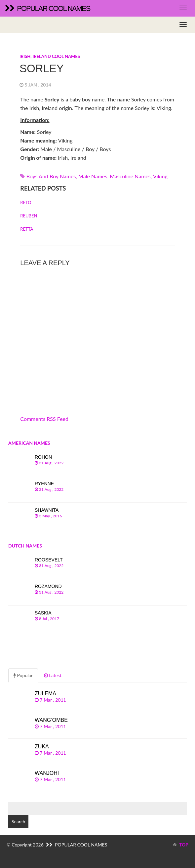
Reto (26, 203)
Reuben (29, 216)
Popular (23, 675)
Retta (27, 229)
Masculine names (130, 176)
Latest (53, 675)
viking (160, 176)
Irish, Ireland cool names (50, 56)
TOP (181, 845)
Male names (93, 176)
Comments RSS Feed (44, 419)
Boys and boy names (51, 176)
